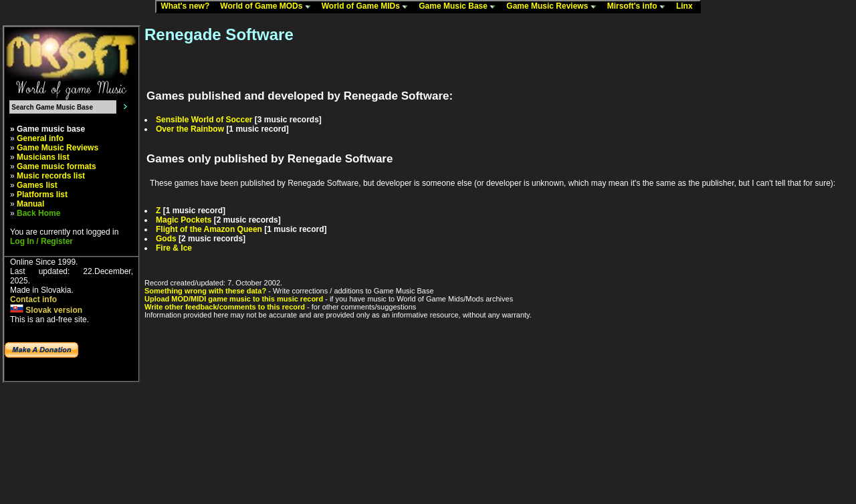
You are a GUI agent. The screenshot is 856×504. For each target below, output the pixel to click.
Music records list (51, 176)
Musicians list (43, 157)
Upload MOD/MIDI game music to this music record (234, 299)
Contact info (33, 299)
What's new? (188, 7)
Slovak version (46, 310)
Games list (37, 185)
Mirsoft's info (639, 7)
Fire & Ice (174, 248)
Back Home (38, 213)
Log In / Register (41, 241)
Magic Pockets (184, 220)
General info (40, 138)
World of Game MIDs (368, 7)
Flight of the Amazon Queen (209, 229)
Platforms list (42, 195)
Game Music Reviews (554, 7)
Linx (687, 7)
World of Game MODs (268, 7)
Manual (30, 204)
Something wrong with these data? (205, 291)
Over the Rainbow (190, 129)
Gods (166, 239)
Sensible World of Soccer (204, 120)
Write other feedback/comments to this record (225, 307)
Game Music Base (460, 7)
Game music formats (57, 166)
